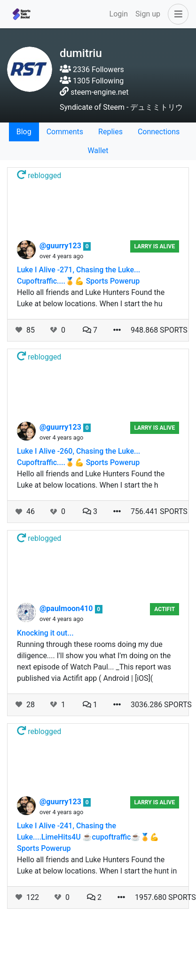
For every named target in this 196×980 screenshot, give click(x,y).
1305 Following (92, 81)
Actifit (165, 609)
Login (119, 14)
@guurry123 (61, 246)
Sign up (148, 14)
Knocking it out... (45, 633)
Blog (24, 132)
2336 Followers (92, 69)
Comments (65, 132)
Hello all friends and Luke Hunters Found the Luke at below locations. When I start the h (91, 479)
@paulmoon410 (67, 608)
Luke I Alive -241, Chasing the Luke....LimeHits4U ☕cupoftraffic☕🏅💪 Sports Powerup (88, 837)
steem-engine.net (99, 92)
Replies (110, 132)
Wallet (98, 151)
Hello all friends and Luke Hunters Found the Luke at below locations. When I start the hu (91, 298)
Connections (159, 132)
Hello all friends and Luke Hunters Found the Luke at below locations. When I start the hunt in (97, 865)
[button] (176, 14)
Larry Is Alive (154, 246)
